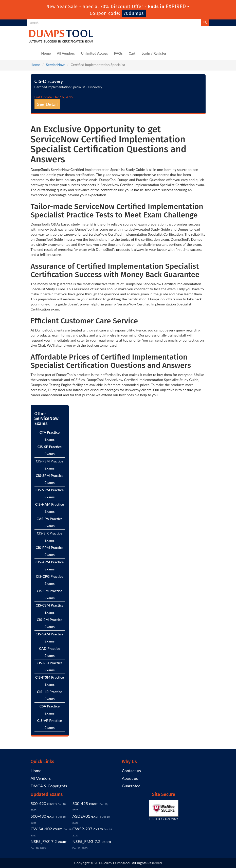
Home (46, 53)
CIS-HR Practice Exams (50, 695)
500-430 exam (44, 816)
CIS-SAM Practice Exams (50, 638)
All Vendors (66, 53)
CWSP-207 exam (88, 829)
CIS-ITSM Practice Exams (50, 681)
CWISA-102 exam (47, 829)
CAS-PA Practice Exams (49, 522)
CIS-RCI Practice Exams (50, 666)
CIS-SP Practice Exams (50, 450)
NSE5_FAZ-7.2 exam (49, 841)
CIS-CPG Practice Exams (50, 580)
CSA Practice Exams (50, 710)
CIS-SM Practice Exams (50, 594)
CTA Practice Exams (50, 436)
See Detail (48, 104)
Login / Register (154, 53)
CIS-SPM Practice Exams (50, 479)
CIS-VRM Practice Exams (50, 493)
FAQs (118, 53)
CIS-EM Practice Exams (50, 623)
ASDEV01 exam (87, 816)
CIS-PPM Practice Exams (50, 551)
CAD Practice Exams (50, 652)
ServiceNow (55, 65)
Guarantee (131, 786)
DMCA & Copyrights (49, 786)
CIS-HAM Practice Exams (50, 508)
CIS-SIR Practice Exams (49, 537)
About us (130, 778)
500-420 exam (44, 803)
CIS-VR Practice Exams (50, 724)
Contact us (131, 771)
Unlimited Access (94, 53)
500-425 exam (86, 803)
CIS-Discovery (49, 81)
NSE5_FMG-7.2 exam (92, 841)
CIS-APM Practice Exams (50, 565)
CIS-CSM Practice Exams (50, 609)
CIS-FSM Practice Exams (49, 465)
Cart (132, 53)
